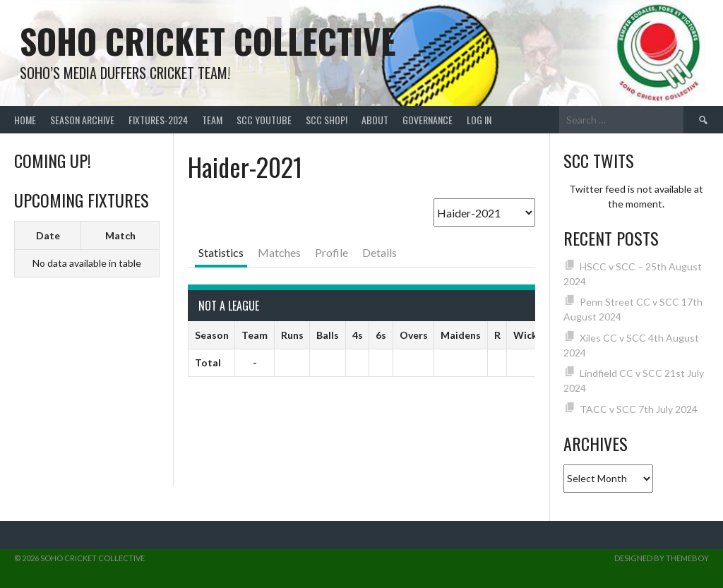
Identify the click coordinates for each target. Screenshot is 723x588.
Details (380, 252)
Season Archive (82, 120)
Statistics (221, 252)
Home (25, 120)
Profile (331, 252)
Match (120, 235)
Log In (479, 120)
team (212, 120)
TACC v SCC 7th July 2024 (639, 409)
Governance (428, 120)
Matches (279, 252)
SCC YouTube (264, 120)
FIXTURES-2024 (158, 120)
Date (48, 235)
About (375, 120)
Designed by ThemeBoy (662, 558)
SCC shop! (327, 120)
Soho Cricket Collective (208, 41)
